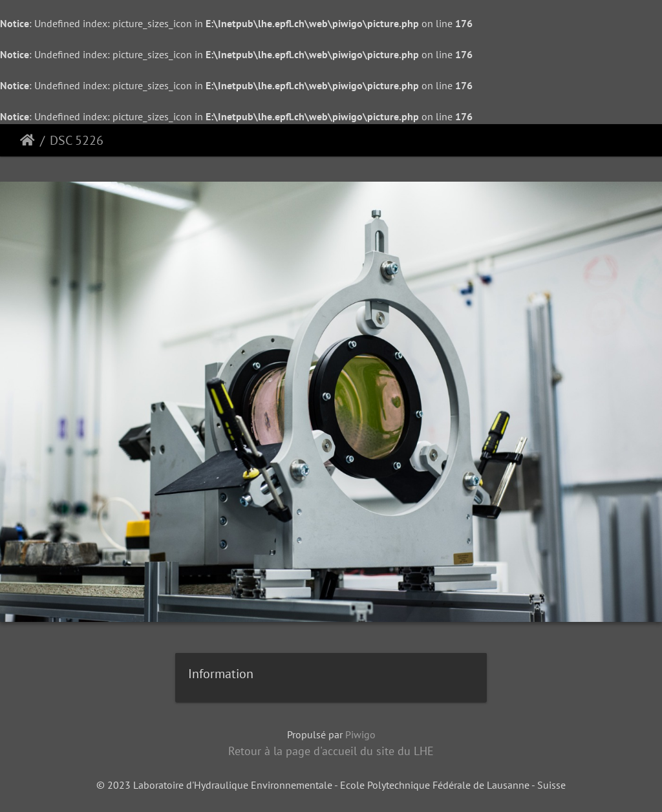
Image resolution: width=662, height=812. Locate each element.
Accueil (27, 140)
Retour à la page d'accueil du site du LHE (331, 751)
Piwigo (360, 734)
